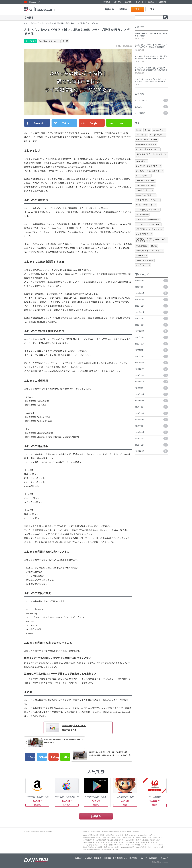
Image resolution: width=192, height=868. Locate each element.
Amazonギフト (160, 137)
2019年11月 (151, 384)
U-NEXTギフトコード (145, 269)
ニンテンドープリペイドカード (149, 173)
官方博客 (29, 17)
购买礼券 (109, 9)
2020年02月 (151, 372)
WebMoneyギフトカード (50, 41)
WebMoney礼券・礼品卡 (92, 842)
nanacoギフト (142, 168)
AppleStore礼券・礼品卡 (91, 838)
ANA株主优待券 (88, 840)
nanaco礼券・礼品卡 (144, 838)
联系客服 (151, 2)
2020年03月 (151, 365)
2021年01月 (151, 302)
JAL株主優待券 (142, 254)
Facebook (39, 123)
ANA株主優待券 (142, 222)
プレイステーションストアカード (150, 178)
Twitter (66, 123)
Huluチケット (141, 264)
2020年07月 (151, 340)
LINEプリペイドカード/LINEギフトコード (150, 162)
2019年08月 (151, 404)
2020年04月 (151, 359)
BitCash (146, 845)
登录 (152, 9)
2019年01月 (151, 448)
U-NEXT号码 (154, 840)
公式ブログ (163, 2)
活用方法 (151, 114)
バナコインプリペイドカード (148, 208)
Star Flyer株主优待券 (116, 840)
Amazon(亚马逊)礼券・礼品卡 (94, 835)
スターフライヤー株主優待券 (148, 227)
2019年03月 (151, 435)
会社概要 (128, 2)
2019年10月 (151, 391)
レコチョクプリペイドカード (148, 217)
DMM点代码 (137, 845)
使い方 (148, 137)
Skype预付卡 (115, 847)
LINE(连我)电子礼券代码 (91, 850)
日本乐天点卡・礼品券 (110, 850)
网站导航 (133, 858)
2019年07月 (151, 410)
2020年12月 (151, 308)
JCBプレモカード (143, 273)
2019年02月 (151, 442)
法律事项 (117, 2)
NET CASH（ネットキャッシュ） (150, 237)
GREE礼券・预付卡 (107, 845)
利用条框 (97, 858)
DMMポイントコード (145, 198)
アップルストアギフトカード (148, 156)
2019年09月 (151, 397)
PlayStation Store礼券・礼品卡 (130, 842)
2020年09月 (151, 327)
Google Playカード (158, 142)
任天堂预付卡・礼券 (110, 842)
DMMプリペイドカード (146, 193)
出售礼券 (123, 9)
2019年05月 (151, 423)
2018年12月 (151, 455)
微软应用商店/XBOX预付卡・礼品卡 (96, 847)
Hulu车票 (144, 840)
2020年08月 (151, 334)
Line (121, 123)
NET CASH (157, 838)
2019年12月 (151, 378)
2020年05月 (151, 353)
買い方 (139, 137)
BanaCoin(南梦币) (128, 847)
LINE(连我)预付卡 (128, 838)
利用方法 (107, 2)
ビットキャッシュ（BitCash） (148, 232)
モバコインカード (143, 183)
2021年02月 (151, 295)
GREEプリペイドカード (146, 188)
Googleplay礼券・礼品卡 (111, 838)
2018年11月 (151, 461)
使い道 (66, 41)
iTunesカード (141, 142)
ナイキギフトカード (144, 242)
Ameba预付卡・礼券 (144, 847)
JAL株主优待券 (101, 840)
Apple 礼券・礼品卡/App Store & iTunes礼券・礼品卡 (135, 835)
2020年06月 (151, 346)
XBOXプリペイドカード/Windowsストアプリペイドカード (151, 248)
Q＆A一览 (140, 2)
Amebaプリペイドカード (146, 212)
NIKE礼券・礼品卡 (149, 842)
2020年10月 (151, 321)
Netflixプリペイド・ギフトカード (150, 259)
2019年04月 (151, 429)
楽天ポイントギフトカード (147, 147)
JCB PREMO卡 (158, 847)
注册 (137, 9)
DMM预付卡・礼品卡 (123, 845)
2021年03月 (151, 289)
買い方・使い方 (151, 107)
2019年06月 (151, 416)
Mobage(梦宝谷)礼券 (90, 845)
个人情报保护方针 (120, 858)
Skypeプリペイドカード (146, 203)
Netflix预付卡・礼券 (132, 840)
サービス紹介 (31, 41)
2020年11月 (151, 314)
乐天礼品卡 (110, 835)
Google (94, 123)
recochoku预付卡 (157, 845)
